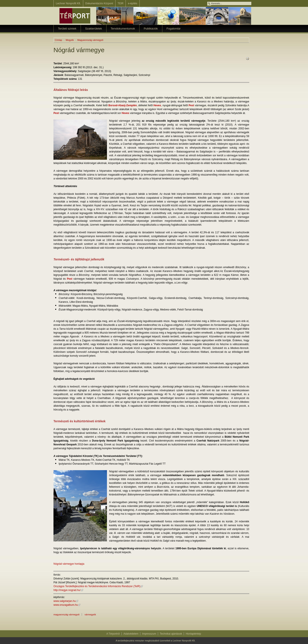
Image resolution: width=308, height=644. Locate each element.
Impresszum (149, 634)
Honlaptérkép (193, 634)
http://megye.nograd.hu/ (67, 590)
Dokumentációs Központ (99, 3)
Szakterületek (94, 29)
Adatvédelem (131, 634)
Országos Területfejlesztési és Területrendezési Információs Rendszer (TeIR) (97, 586)
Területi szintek (67, 29)
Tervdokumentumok (123, 29)
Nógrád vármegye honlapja (69, 564)
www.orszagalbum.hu (66, 605)
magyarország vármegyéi (67, 614)
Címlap (58, 40)
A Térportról (113, 634)
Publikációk (151, 29)
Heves (157, 105)
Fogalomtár (174, 29)
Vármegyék (90, 614)
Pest (191, 105)
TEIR (121, 3)
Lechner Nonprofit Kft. (68, 3)
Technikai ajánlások (171, 634)
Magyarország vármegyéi (90, 40)
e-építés (133, 3)
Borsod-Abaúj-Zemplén (123, 105)
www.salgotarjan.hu (65, 601)
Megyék (70, 40)
